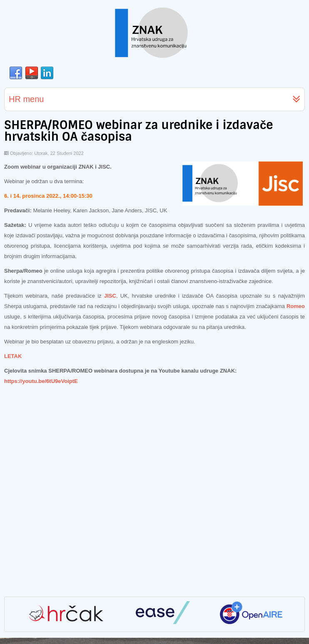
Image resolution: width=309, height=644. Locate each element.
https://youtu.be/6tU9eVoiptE (41, 381)
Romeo (296, 306)
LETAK (13, 356)
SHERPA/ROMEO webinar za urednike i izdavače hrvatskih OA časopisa (138, 131)
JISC (110, 296)
